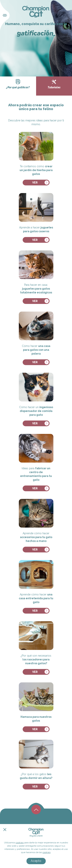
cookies (20, 843)
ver (35, 183)
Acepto (36, 861)
